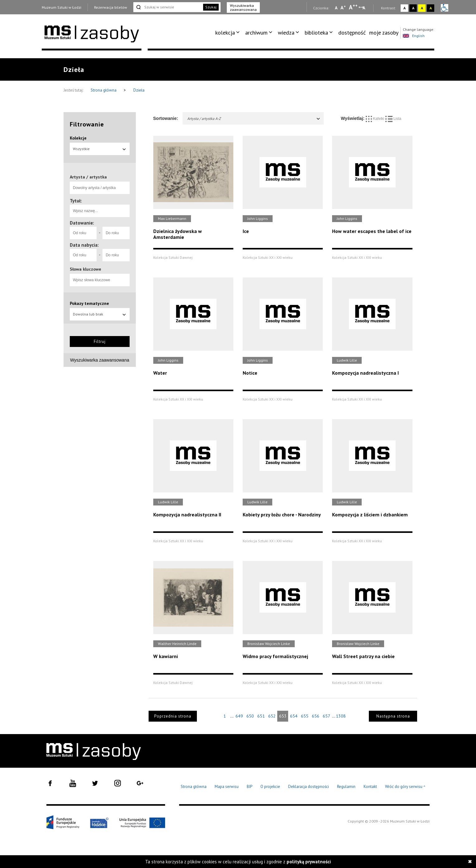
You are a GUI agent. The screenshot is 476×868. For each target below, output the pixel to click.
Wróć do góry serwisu (405, 787)
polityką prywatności (309, 862)
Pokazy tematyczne (89, 303)
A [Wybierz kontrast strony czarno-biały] (413, 8)
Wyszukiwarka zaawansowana (243, 7)
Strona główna (104, 90)
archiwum (256, 33)
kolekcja (225, 33)
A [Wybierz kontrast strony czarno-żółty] (431, 8)
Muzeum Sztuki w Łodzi (62, 7)
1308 (341, 716)
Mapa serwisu (227, 787)
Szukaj (211, 7)
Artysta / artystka (88, 177)
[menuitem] (228, 33)
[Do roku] (116, 233)
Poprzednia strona (173, 716)
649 (239, 716)
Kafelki (376, 119)
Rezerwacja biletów (111, 7)
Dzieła (139, 90)
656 (316, 716)
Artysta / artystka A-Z (254, 119)
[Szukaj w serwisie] (168, 7)
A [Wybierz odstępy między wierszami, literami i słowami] (364, 8)
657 (326, 716)
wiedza (286, 33)
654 (294, 716)
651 (261, 716)
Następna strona (393, 716)
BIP (250, 787)
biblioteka (316, 33)
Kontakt (370, 787)
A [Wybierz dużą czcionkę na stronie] (353, 7)
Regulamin (346, 787)
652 (272, 716)
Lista (393, 119)
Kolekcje (78, 138)
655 (305, 716)
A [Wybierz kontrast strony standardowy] (405, 8)
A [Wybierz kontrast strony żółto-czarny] (422, 8)
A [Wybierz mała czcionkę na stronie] (336, 8)
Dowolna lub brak (100, 314)
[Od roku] (83, 233)
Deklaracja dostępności (309, 787)
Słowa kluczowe (86, 269)
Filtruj (100, 342)
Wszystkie (100, 149)
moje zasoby (384, 33)
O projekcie (270, 787)
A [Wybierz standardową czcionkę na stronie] (343, 7)
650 (250, 716)
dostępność (352, 33)
